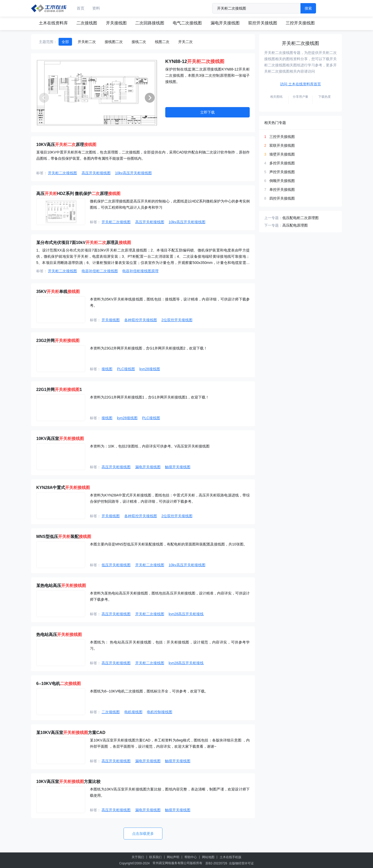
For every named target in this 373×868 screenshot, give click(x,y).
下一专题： (273, 225)
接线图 (107, 369)
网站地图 (208, 857)
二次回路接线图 (150, 23)
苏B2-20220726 (216, 863)
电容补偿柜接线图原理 (140, 271)
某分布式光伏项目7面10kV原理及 (84, 243)
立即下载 (207, 112)
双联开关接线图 (282, 145)
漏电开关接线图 (225, 23)
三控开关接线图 (300, 23)
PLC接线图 (126, 369)
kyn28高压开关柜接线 (186, 614)
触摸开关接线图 (178, 467)
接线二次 (139, 42)
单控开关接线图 (282, 190)
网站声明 (173, 857)
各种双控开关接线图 (141, 320)
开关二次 (185, 42)
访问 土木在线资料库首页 (300, 84)
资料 (96, 8)
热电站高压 (59, 635)
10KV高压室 (60, 439)
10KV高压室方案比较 (68, 782)
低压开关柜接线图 (116, 565)
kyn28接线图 (150, 369)
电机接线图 (133, 712)
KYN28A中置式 (63, 488)
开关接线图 (116, 23)
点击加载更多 (143, 834)
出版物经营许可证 (241, 863)
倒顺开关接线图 (282, 181)
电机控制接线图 (160, 712)
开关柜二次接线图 (62, 173)
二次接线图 (87, 23)
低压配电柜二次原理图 (300, 218)
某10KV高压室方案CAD (71, 733)
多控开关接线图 (282, 163)
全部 (65, 42)
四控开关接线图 (282, 198)
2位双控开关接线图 (177, 320)
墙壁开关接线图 (282, 154)
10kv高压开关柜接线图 (133, 173)
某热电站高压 (61, 586)
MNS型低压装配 (64, 537)
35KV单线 (58, 292)
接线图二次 (114, 42)
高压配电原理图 (295, 225)
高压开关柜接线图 (96, 173)
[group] (97, 93)
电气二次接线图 (187, 23)
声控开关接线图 (282, 172)
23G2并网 (58, 341)
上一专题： (273, 218)
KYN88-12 (195, 61)
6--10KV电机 (59, 684)
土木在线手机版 (231, 857)
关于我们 (138, 857)
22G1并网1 (59, 390)
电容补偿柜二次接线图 (100, 271)
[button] (150, 98)
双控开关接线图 (263, 23)
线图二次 (162, 42)
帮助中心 (191, 857)
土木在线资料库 (53, 23)
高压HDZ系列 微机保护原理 (78, 194)
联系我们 (155, 857)
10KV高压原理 (66, 145)
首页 (81, 8)
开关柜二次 (87, 42)
